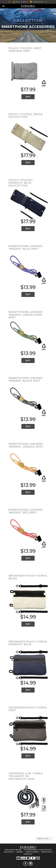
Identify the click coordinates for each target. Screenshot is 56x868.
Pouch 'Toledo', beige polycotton (26, 116)
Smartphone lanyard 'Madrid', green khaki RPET (26, 315)
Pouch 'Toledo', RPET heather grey (25, 50)
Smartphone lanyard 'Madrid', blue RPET (26, 247)
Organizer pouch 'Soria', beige (28, 577)
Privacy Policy (47, 852)
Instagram (31, 864)
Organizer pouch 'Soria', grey (28, 709)
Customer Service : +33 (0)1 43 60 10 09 (38, 850)
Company (20, 852)
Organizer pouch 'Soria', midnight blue (28, 643)
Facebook (25, 864)
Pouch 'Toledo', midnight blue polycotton (21, 183)
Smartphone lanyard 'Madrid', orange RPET (26, 445)
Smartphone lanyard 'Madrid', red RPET (26, 511)
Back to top (44, 839)
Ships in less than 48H (13, 850)
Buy (28, 97)
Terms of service (32, 852)
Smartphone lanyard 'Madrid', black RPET (26, 379)
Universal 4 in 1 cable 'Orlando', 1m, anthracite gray (26, 776)
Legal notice (9, 852)
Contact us (28, 854)
